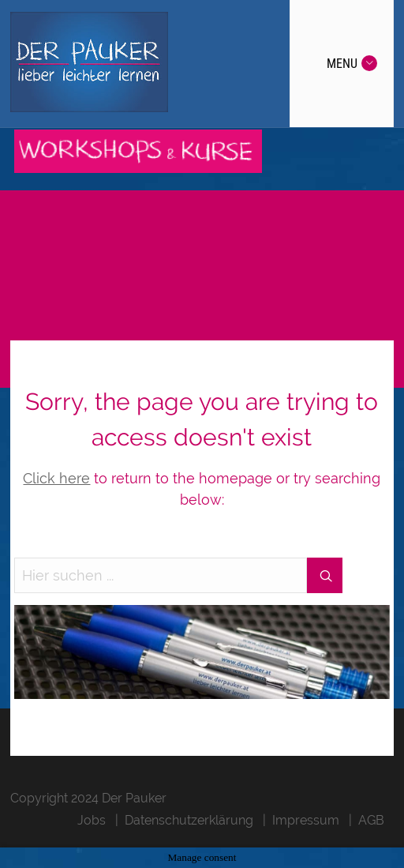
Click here (56, 478)
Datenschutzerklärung (189, 820)
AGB (371, 820)
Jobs (92, 820)
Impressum (306, 820)
